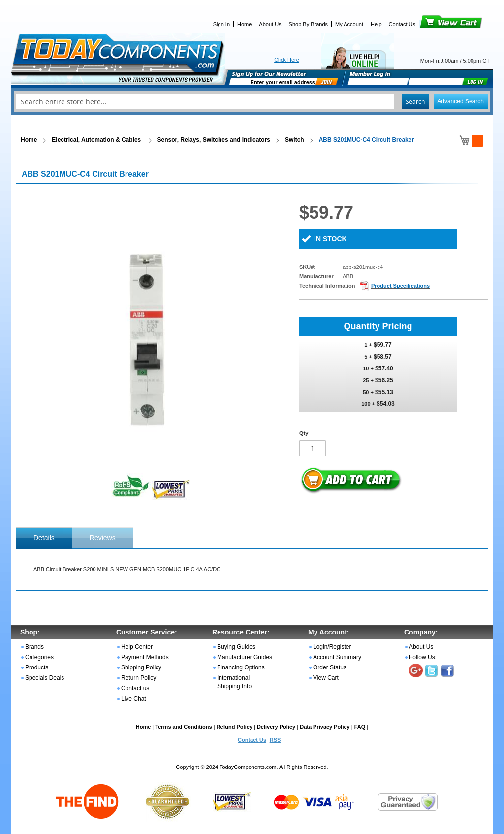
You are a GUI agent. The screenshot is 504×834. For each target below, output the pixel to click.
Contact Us (402, 24)
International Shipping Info (234, 682)
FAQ (360, 727)
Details (44, 538)
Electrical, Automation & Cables (97, 140)
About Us (270, 24)
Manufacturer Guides (245, 657)
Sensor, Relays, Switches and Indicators (214, 140)
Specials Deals (45, 678)
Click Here (287, 60)
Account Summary (337, 657)
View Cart (434, 24)
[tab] (44, 538)
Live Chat (134, 699)
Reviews (103, 538)
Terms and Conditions (183, 727)
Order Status (330, 667)
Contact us (135, 688)
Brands (34, 647)
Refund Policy (235, 727)
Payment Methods (145, 657)
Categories (39, 657)
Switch (295, 140)
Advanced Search (460, 101)
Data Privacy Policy (325, 727)
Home (244, 24)
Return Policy (139, 678)
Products (37, 667)
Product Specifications (400, 286)
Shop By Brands (309, 24)
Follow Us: (423, 657)
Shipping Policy (141, 667)
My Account (349, 24)
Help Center (137, 647)
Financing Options (241, 667)
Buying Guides (236, 647)
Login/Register (332, 647)
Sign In (221, 24)
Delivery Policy (276, 727)
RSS (275, 740)
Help (376, 24)
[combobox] (252, 101)
